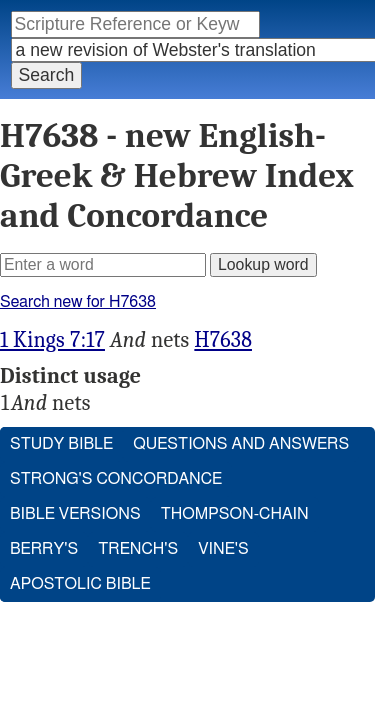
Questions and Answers (242, 423)
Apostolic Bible (80, 563)
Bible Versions (76, 493)
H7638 (223, 319)
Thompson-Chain (237, 493)
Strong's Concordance (117, 458)
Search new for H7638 (79, 280)
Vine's (224, 528)
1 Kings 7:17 (52, 319)
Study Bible (62, 423)
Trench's (139, 528)
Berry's (44, 528)
